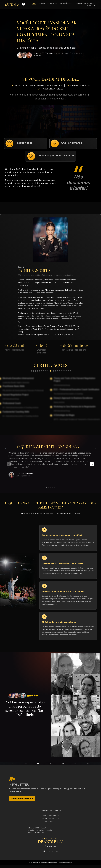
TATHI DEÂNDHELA (66, 3)
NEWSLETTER (92, 6)
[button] (9, 465)
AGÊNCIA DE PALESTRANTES (85, 3)
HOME (34, 3)
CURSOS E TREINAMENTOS (48, 3)
